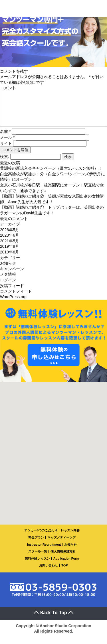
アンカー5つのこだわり (41, 537)
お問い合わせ (49, 572)
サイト (6, 150)
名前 (5, 138)
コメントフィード (16, 298)
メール (7, 144)
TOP (64, 572)
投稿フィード (12, 292)
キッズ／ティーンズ (61, 544)
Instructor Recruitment (44, 551)
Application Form (66, 565)
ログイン (8, 287)
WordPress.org (13, 304)
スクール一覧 (38, 558)
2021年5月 (10, 248)
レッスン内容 (70, 537)
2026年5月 (10, 237)
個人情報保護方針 (63, 558)
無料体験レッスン (37, 565)
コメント (8, 88)
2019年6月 (10, 259)
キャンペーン (12, 276)
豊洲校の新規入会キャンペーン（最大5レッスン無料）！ (51, 175)
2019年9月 (10, 253)
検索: (5, 163)
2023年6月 (10, 242)
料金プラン (36, 544)
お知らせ (8, 270)
